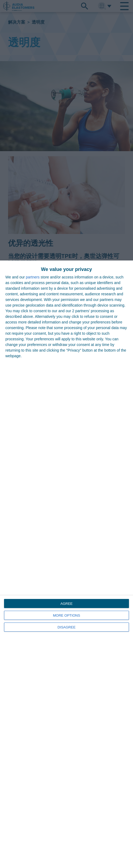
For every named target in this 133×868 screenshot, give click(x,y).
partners (33, 277)
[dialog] (66, 564)
